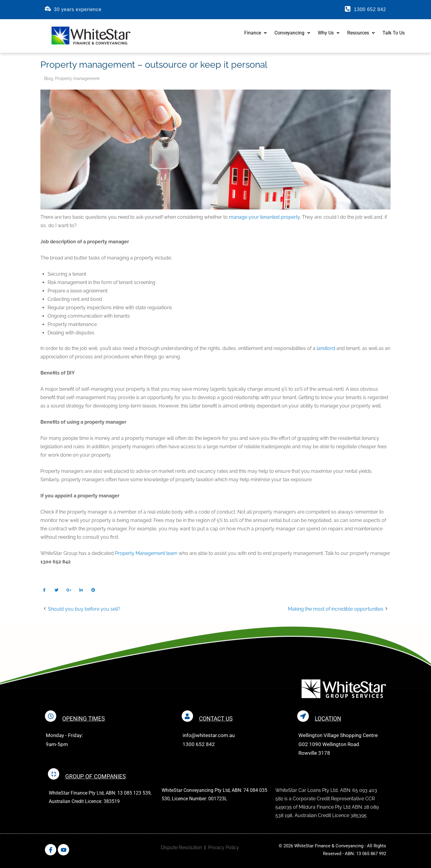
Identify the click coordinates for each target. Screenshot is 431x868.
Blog (48, 80)
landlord (326, 350)
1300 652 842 (370, 9)
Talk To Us (394, 36)
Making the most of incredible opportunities (337, 610)
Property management (77, 80)
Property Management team (146, 555)
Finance (255, 36)
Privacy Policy (224, 849)
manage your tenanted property (264, 219)
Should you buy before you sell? (83, 610)
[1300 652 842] (348, 9)
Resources (361, 36)
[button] (255, 37)
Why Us (329, 36)
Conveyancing (292, 36)
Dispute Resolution (181, 849)
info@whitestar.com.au (209, 736)
